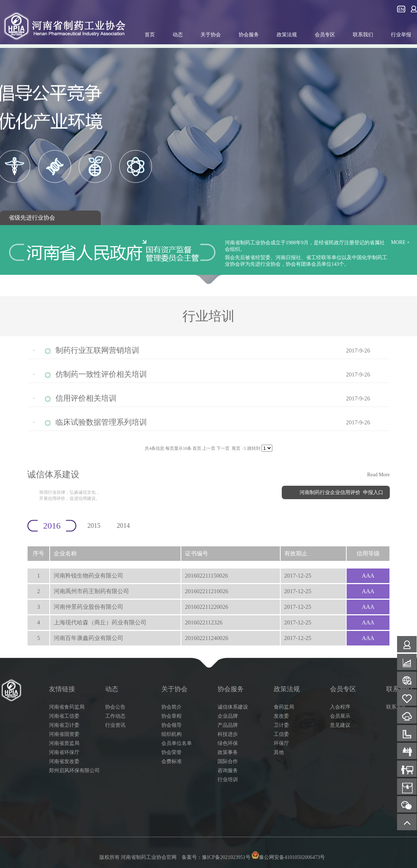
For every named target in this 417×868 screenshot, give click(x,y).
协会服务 (249, 35)
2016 (52, 526)
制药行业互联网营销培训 (97, 350)
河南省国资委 (64, 734)
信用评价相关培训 (86, 398)
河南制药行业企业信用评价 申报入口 (341, 492)
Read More (378, 475)
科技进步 (228, 734)
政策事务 (228, 752)
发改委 (281, 716)
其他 (279, 752)
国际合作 (228, 761)
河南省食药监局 (67, 707)
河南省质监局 (64, 743)
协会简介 (172, 707)
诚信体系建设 (233, 707)
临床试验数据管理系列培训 (101, 422)
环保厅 (281, 743)
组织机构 (172, 734)
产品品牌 (228, 725)
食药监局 (284, 707)
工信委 (281, 734)
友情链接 (62, 689)
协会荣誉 (172, 752)
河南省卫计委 (64, 725)
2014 (123, 526)
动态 (178, 35)
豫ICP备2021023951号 (226, 857)
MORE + (400, 242)
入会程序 (340, 707)
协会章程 (172, 716)
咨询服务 (228, 771)
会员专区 (325, 35)
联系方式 (396, 707)
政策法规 (287, 35)
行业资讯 (115, 725)
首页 (150, 35)
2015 (94, 526)
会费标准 (172, 761)
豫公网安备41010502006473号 (288, 857)
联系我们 (363, 35)
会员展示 (340, 716)
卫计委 (281, 725)
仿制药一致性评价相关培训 (101, 374)
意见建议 (340, 725)
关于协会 (211, 35)
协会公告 (115, 707)
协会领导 (172, 725)
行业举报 (401, 35)
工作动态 (115, 716)
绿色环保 (228, 743)
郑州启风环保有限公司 (74, 771)
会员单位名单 (177, 743)
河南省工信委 (64, 716)
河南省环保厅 (64, 752)
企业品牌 (228, 716)
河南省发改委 (64, 761)
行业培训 (228, 780)
